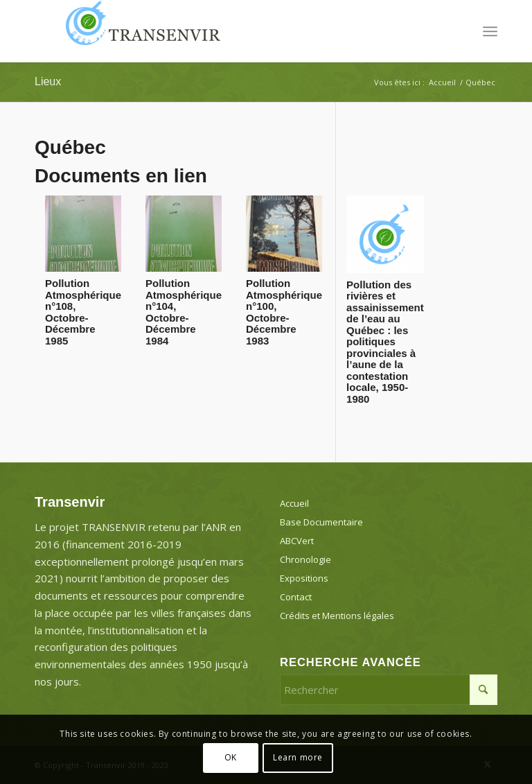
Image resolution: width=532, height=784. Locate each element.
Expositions (304, 578)
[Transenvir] (139, 31)
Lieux (48, 81)
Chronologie (305, 559)
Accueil (294, 503)
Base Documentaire (321, 522)
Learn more (298, 757)
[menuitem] (490, 31)
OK (231, 757)
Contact (296, 597)
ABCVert (297, 541)
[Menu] (490, 31)
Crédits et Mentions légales (337, 616)
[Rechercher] (389, 690)
